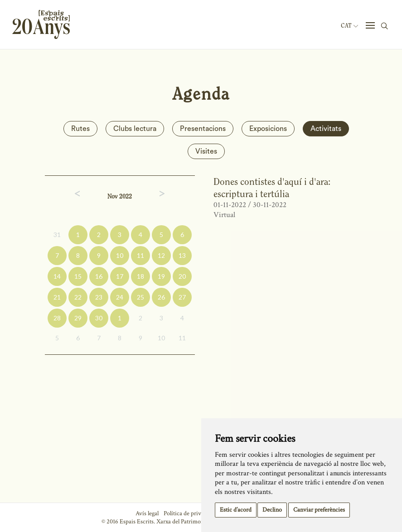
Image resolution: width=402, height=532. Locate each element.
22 (78, 297)
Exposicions (268, 129)
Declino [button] (272, 510)
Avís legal (147, 513)
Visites (206, 151)
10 (120, 255)
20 (182, 276)
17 (120, 276)
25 (140, 297)
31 (57, 235)
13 (182, 255)
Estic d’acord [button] (236, 510)
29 (78, 318)
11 (140, 255)
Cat (349, 26)
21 (57, 297)
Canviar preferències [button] (319, 510)
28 (57, 318)
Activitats (326, 129)
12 (161, 255)
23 (99, 297)
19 (161, 276)
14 (57, 276)
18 (140, 276)
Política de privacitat (189, 513)
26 (161, 297)
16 (99, 276)
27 (182, 297)
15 (78, 276)
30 (99, 318)
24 (120, 297)
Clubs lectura (135, 129)
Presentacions (203, 129)
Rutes (80, 129)
